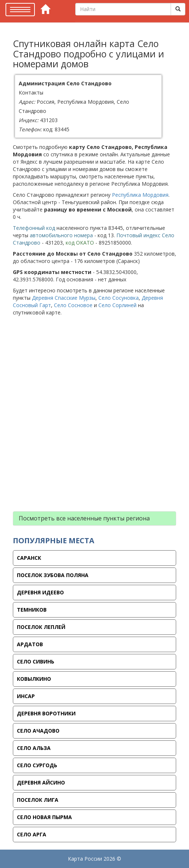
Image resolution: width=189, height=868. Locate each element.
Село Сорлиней (117, 305)
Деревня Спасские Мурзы (64, 298)
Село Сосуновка (119, 298)
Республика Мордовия (140, 195)
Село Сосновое (73, 305)
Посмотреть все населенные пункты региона (84, 518)
